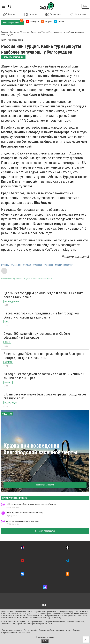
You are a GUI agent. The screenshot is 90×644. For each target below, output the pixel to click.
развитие (50, 637)
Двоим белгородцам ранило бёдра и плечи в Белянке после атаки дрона (43, 295)
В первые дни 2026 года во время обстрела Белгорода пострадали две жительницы (44, 356)
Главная (10, 14)
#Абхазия (38, 265)
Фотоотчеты (78, 14)
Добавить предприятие (45, 531)
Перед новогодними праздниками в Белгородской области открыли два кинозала (41, 315)
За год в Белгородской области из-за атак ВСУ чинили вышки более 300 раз (44, 376)
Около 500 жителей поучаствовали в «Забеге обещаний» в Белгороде (37, 336)
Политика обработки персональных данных (55, 630)
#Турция (27, 265)
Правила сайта (24, 633)
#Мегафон (16, 265)
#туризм (5, 265)
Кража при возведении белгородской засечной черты (40, 449)
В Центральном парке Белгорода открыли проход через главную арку (45, 396)
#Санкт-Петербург (64, 265)
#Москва (49, 265)
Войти (85, 6)
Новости (31, 14)
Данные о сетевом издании (12, 630)
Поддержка (41, 637)
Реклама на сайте (31, 630)
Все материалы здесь (45, 485)
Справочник (53, 14)
